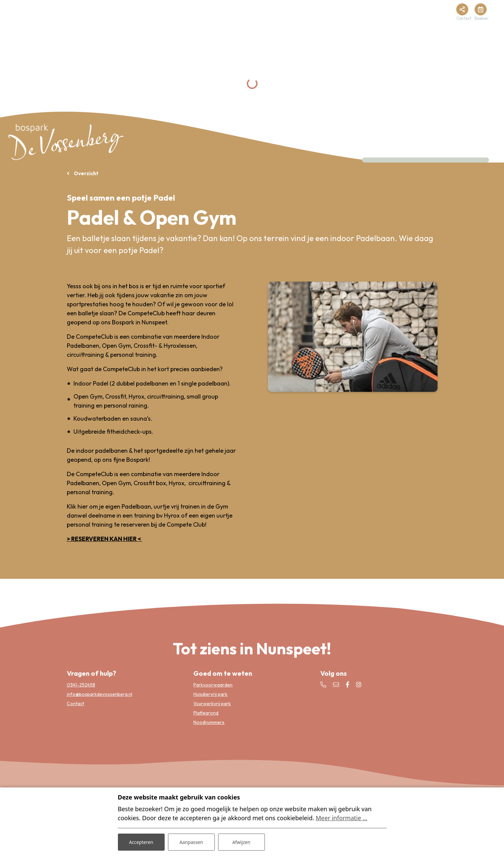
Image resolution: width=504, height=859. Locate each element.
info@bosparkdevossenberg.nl (100, 694)
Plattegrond (206, 713)
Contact (75, 703)
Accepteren (141, 842)
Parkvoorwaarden (213, 684)
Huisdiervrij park (210, 694)
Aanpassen (191, 842)
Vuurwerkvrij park (212, 703)
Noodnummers (209, 722)
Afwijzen (241, 842)
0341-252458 (81, 684)
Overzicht (86, 173)
